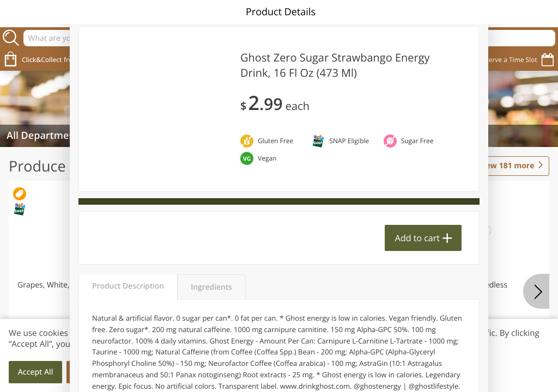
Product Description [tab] (128, 286)
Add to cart (417, 238)
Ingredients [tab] (211, 287)
